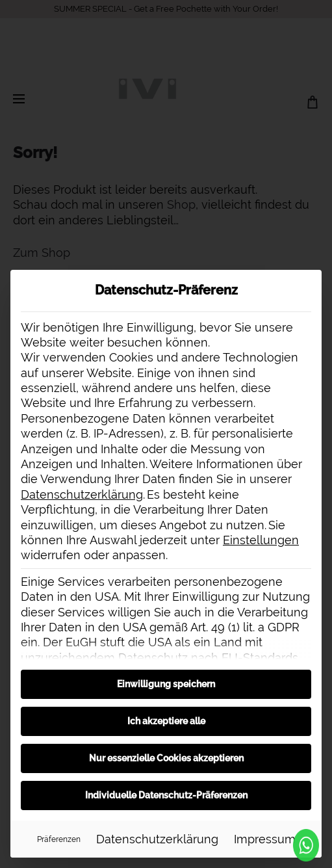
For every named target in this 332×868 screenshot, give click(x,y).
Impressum (265, 839)
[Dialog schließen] (311, 280)
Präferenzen (59, 839)
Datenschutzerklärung (82, 494)
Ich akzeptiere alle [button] (166, 721)
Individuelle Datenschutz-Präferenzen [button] (166, 795)
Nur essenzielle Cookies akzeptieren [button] (166, 758)
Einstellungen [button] (261, 540)
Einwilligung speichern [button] (166, 684)
